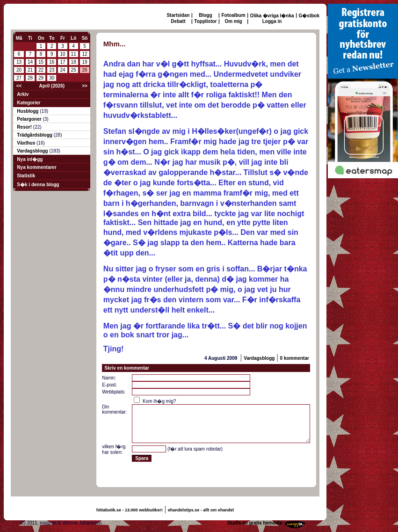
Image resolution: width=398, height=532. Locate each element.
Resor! (25, 127)
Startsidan (178, 15)
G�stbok (309, 16)
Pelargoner (30, 119)
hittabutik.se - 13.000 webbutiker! (130, 510)
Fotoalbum (234, 15)
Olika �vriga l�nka (272, 16)
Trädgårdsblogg (35, 135)
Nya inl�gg (30, 159)
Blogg (205, 15)
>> (85, 86)
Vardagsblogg (33, 151)
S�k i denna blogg (38, 185)
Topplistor (205, 21)
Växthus (27, 143)
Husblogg (28, 111)
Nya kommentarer (36, 167)
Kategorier (29, 103)
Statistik (26, 176)
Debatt (178, 21)
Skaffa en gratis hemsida (254, 523)
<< (19, 86)
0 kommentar (295, 358)
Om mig (233, 21)
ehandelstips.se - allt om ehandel (201, 510)
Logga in (272, 21)
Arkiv (23, 94)
